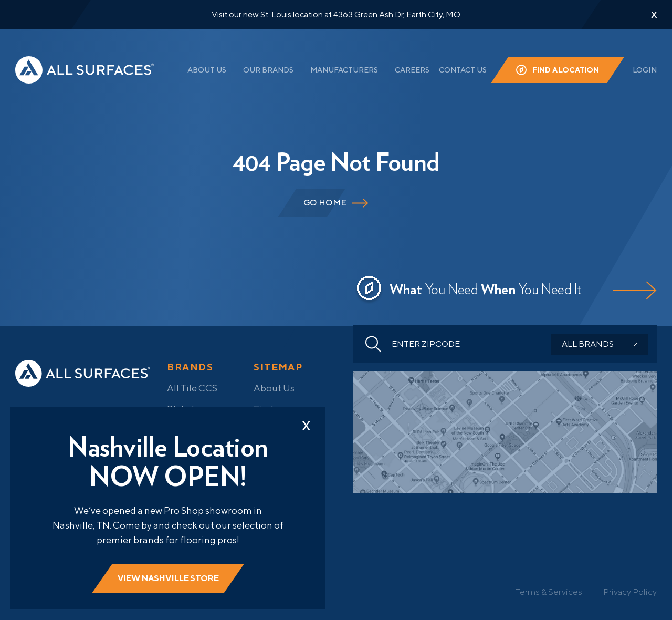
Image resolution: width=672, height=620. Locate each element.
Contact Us (463, 70)
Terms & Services (549, 592)
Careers (412, 70)
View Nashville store (168, 578)
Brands (190, 367)
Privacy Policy (630, 592)
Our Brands (268, 70)
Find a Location (566, 70)
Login (645, 70)
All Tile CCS (192, 388)
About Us (207, 70)
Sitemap (278, 367)
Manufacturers (344, 70)
